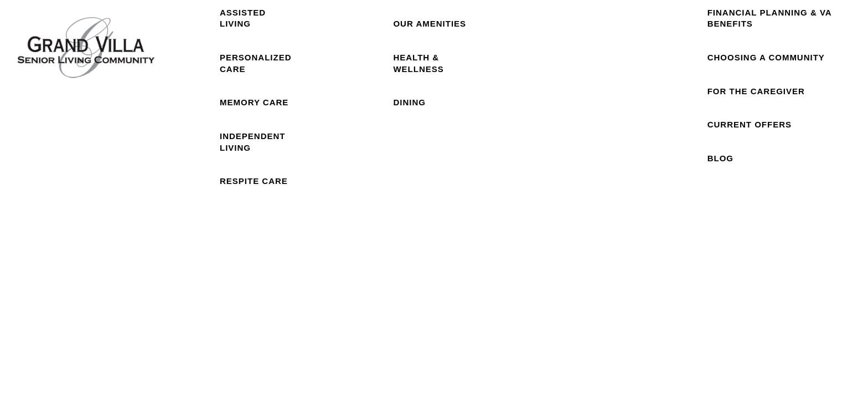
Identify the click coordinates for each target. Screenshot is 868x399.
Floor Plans (337, 73)
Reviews (597, 72)
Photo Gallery (515, 73)
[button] (792, 23)
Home (184, 72)
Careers (663, 72)
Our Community (421, 73)
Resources (777, 72)
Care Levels (259, 72)
